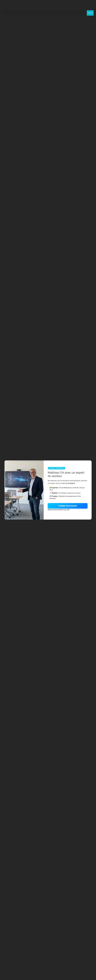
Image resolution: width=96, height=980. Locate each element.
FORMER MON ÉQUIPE (68, 506)
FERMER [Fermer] (90, 13)
